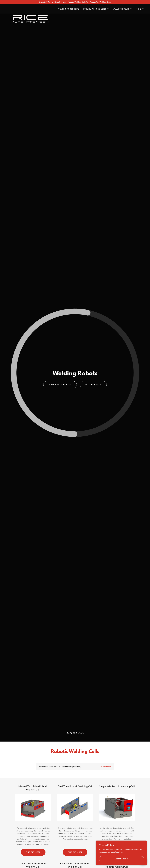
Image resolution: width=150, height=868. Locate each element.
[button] (96, 9)
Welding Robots (93, 385)
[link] (30, 8)
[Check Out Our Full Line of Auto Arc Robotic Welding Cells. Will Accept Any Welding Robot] (75, 2)
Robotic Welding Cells (60, 385)
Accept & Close (121, 859)
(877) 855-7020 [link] (75, 732)
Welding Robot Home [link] (68, 9)
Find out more (33, 852)
